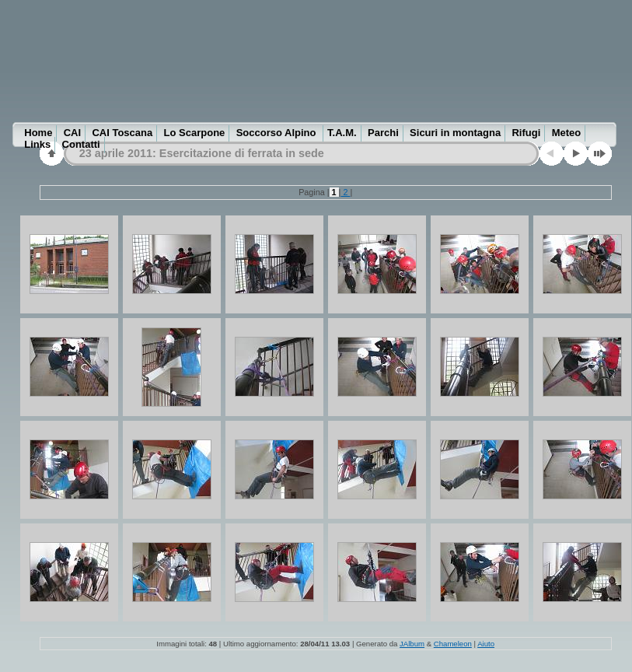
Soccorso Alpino (278, 133)
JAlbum (412, 644)
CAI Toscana (122, 133)
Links (37, 144)
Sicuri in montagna (455, 133)
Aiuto (486, 644)
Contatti (81, 144)
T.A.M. (342, 133)
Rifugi (526, 133)
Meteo (567, 133)
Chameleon (453, 644)
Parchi (383, 133)
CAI (72, 133)
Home (38, 133)
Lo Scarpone (195, 133)
